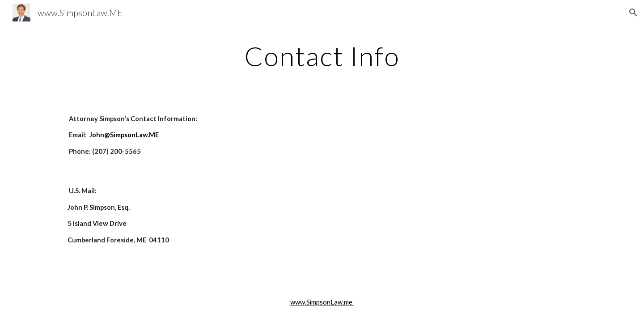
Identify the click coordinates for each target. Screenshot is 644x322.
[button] (633, 13)
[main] (322, 56)
